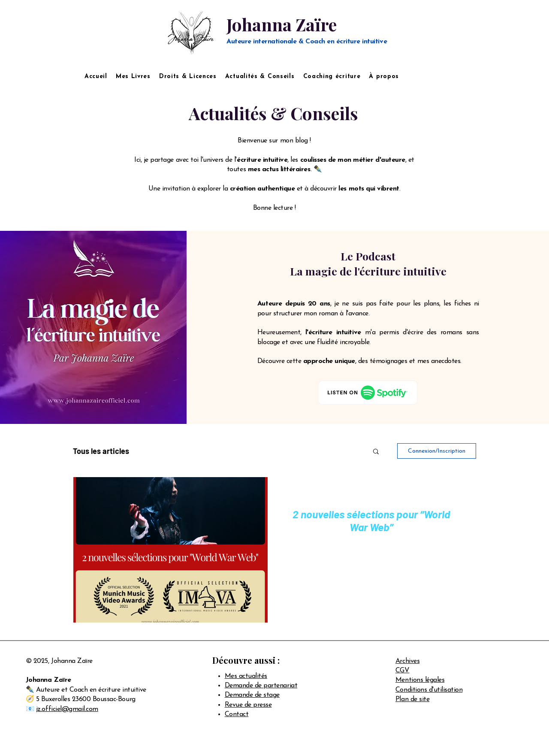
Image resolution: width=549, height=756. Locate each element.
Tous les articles (101, 451)
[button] (376, 452)
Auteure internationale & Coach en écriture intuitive (307, 42)
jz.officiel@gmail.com (67, 709)
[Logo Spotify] (368, 393)
